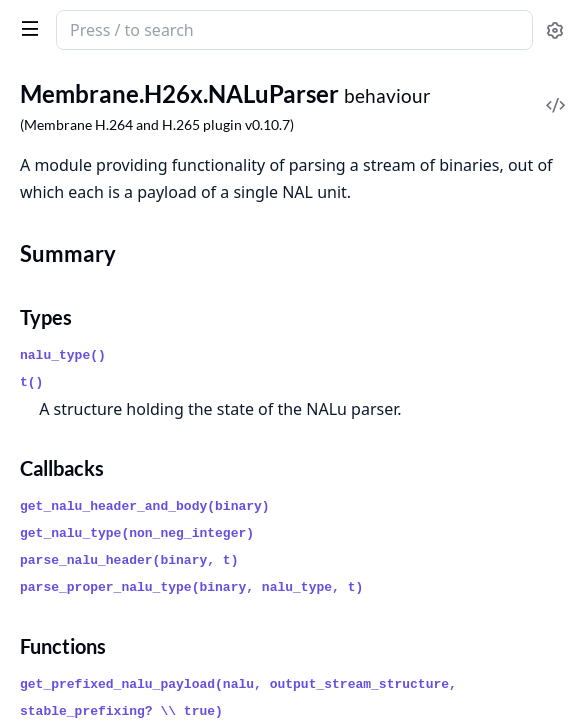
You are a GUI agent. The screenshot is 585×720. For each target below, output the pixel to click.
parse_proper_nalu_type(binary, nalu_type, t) (191, 587)
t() (31, 382)
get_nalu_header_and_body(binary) (145, 506)
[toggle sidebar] (26, 28)
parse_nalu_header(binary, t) (129, 560)
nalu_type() (63, 355)
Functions (63, 646)
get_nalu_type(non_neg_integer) (137, 533)
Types (46, 317)
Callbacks (62, 468)
